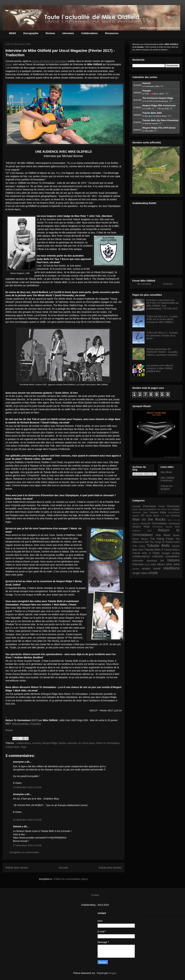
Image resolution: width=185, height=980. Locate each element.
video (144, 573)
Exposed (151, 509)
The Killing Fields (162, 539)
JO (80, 743)
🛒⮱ (163, 86)
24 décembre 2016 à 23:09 (27, 820)
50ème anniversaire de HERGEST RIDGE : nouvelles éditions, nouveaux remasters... (163, 352)
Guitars (176, 509)
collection (158, 556)
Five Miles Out (164, 510)
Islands (136, 516)
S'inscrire (168, 284)
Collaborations (89, 33)
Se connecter (144, 284)
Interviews (68, 33)
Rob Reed (163, 535)
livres (147, 565)
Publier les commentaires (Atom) (71, 879)
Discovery (173, 506)
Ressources (112, 33)
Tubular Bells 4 (154, 550)
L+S (163, 516)
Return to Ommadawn (108, 743)
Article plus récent (17, 868)
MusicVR (146, 524)
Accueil (63, 868)
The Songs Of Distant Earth (165, 542)
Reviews (50, 33)
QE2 (149, 531)
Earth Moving (139, 510)
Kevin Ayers (89, 743)
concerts (36, 743)
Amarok (136, 506)
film (162, 561)
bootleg (176, 553)
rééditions (171, 568)
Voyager (166, 553)
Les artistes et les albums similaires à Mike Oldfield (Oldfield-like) (160, 368)
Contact (95, 895)
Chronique (149, 506)
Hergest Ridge (50, 743)
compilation (172, 556)
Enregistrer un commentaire (24, 852)
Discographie (31, 33)
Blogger (112, 973)
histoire (62, 743)
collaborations (23, 743)
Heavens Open (140, 513)
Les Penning (173, 516)
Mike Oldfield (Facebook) (167, 479)
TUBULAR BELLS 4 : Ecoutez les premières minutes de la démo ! (162, 336)
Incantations (174, 513)
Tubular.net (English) (167, 487)
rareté (157, 569)
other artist (173, 564)
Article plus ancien (110, 868)
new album (158, 564)
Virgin (24, 747)
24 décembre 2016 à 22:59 (27, 787)
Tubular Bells (12, 747)
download (152, 561)
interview (72, 743)
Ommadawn (159, 523)
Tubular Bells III (142, 553)
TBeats (144, 539)
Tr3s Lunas (139, 546)
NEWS (13, 33)
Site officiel (166, 472)
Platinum (137, 531)
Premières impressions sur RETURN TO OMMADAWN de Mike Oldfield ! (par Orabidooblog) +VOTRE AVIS (163, 304)
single (136, 573)
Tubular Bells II (172, 550)
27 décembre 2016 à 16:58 (27, 845)
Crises (162, 506)
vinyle (153, 573)
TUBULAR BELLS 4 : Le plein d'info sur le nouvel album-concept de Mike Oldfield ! (162, 319)
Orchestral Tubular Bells (166, 527)
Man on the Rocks (149, 519)
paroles (136, 569)
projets (146, 569)
